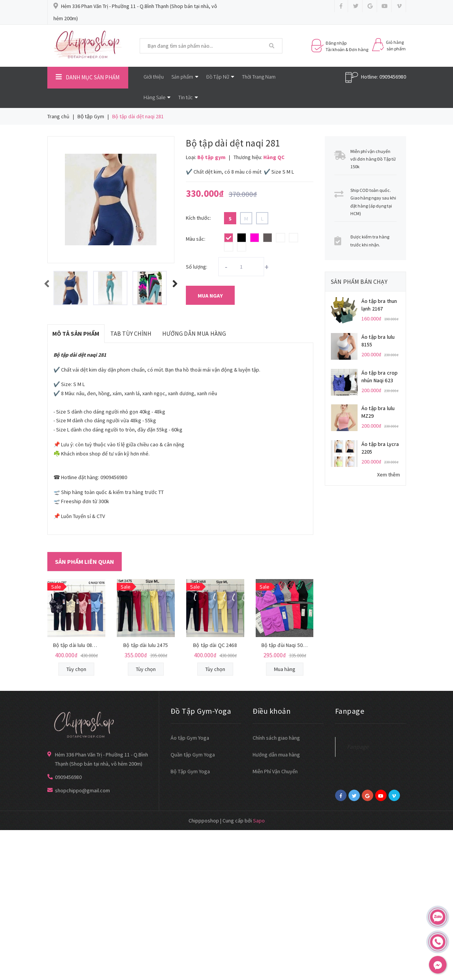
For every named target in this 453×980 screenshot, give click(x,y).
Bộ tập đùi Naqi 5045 (285, 645)
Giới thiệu (154, 77)
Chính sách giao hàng (276, 738)
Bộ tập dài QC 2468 (215, 645)
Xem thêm (389, 475)
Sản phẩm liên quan (85, 562)
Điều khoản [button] (272, 711)
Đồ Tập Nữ (220, 77)
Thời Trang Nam (259, 77)
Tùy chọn (76, 669)
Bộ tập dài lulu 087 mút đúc (84, 645)
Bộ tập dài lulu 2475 (146, 645)
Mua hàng (285, 669)
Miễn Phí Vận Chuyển (275, 771)
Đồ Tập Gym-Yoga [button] (201, 711)
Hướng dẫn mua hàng (276, 755)
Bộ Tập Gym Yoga (190, 771)
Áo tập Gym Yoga (190, 738)
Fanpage (358, 747)
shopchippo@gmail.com (82, 790)
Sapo (259, 821)
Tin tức (188, 97)
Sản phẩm (185, 77)
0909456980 (393, 77)
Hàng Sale (157, 97)
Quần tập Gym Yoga (193, 755)
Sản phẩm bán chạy (359, 282)
